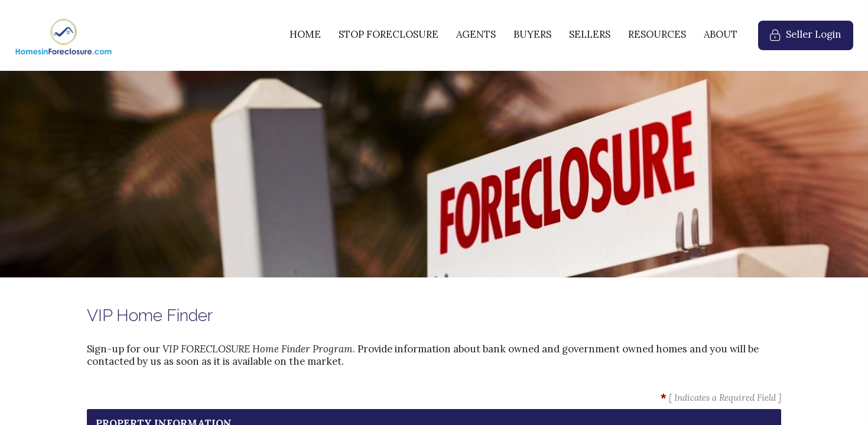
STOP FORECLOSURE (389, 34)
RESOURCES (657, 34)
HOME (305, 34)
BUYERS (532, 34)
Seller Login (812, 39)
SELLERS (590, 34)
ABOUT (721, 34)
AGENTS (476, 34)
